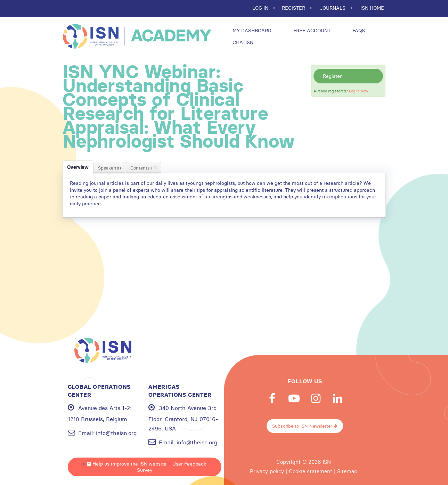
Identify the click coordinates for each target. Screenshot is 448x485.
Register (332, 76)
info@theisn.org (116, 433)
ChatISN (242, 42)
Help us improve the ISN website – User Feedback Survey (146, 467)
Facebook (272, 398)
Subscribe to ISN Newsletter (305, 426)
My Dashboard (251, 31)
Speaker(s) (109, 168)
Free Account (311, 31)
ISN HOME (372, 8)
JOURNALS (333, 8)
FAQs (358, 31)
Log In (261, 8)
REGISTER (294, 8)
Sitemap (347, 471)
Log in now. (359, 91)
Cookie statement (311, 471)
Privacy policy (267, 471)
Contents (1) (144, 168)
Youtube (294, 398)
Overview (78, 167)
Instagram (316, 398)
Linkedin (338, 398)
